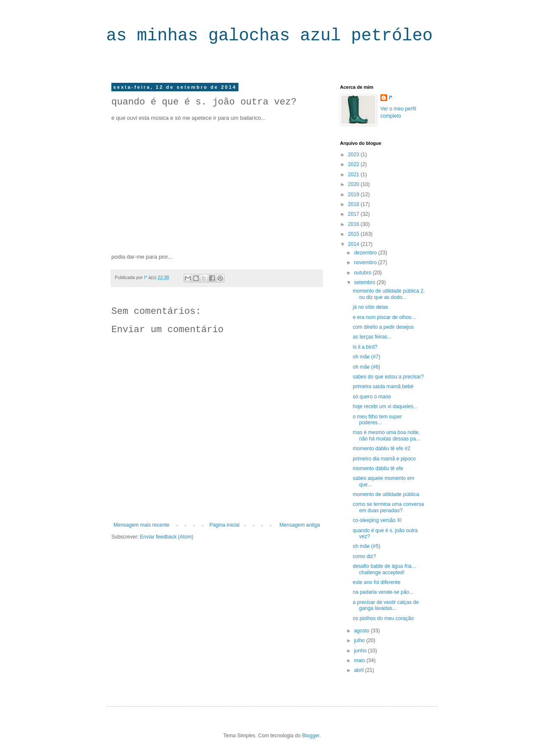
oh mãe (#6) (367, 367)
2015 (354, 234)
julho (360, 640)
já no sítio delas (370, 307)
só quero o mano (372, 397)
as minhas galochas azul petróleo (269, 36)
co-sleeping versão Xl (377, 520)
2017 (354, 214)
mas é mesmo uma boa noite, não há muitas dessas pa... (386, 435)
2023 (354, 155)
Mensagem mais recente (141, 525)
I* (391, 98)
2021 (354, 175)
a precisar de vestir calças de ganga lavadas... (386, 605)
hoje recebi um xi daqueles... (385, 406)
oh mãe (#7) (367, 357)
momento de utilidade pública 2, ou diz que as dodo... (389, 294)
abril (360, 670)
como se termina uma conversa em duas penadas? (388, 507)
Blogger (311, 736)
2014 (354, 244)
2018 (354, 204)
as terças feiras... (372, 337)
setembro (365, 282)
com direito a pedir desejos (383, 327)
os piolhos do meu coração (383, 618)
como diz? (364, 556)
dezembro (366, 253)
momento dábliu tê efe (378, 468)
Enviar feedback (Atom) (166, 537)
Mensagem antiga (300, 525)
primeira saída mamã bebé (383, 386)
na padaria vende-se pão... (383, 592)
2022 (354, 164)
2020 (354, 184)
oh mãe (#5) (367, 546)
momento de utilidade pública (386, 494)
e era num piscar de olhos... (384, 317)
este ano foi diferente (377, 582)
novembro (366, 262)
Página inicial (225, 525)
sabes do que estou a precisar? (388, 377)
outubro (363, 273)
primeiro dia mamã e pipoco (384, 459)
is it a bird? (365, 347)
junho (361, 651)
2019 (354, 195)
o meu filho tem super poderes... (377, 420)
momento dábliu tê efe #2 (381, 449)
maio (360, 660)
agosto (362, 631)
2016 (354, 224)
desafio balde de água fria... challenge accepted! (384, 569)
